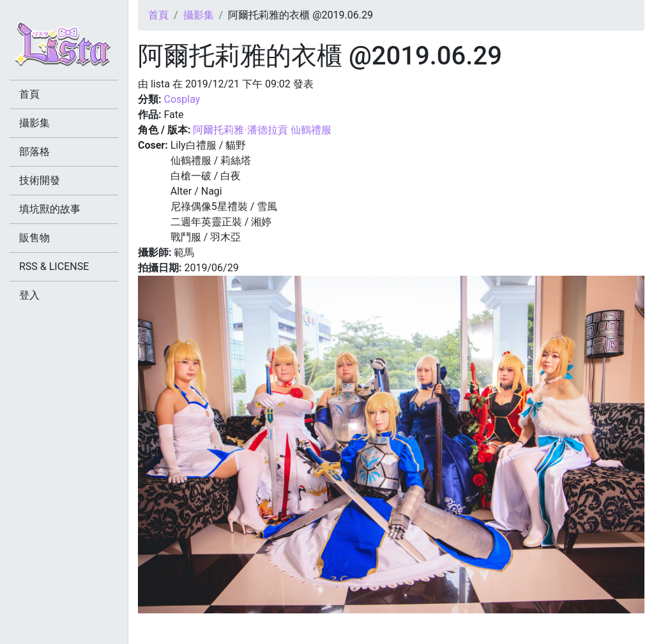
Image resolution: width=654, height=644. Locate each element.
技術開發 (40, 180)
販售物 (34, 238)
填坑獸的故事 (50, 209)
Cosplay (182, 99)
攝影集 (199, 15)
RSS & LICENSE (54, 266)
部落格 (34, 152)
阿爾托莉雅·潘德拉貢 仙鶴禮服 (262, 130)
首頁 (158, 15)
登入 (29, 295)
